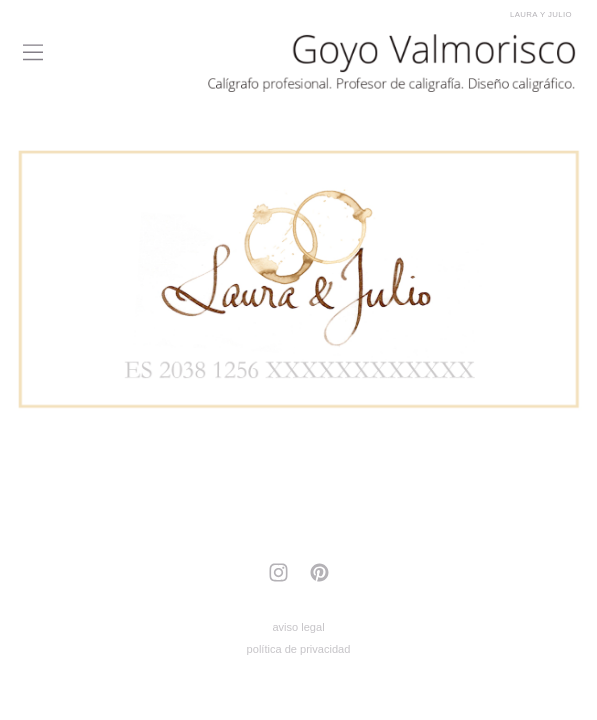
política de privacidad (299, 649)
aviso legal (298, 627)
